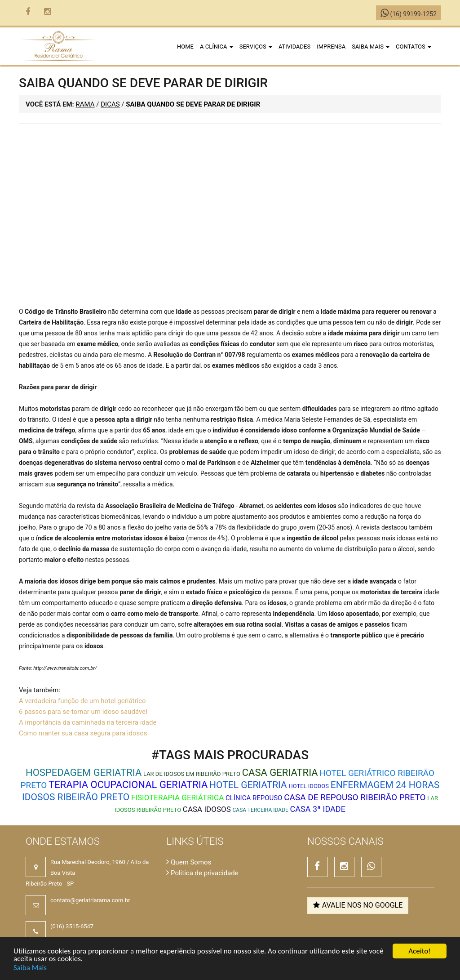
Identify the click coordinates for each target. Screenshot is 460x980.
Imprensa (331, 47)
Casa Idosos (207, 809)
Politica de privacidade (202, 873)
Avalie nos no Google (358, 905)
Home (185, 47)
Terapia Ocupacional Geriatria (128, 785)
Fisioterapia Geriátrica (177, 797)
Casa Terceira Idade (261, 810)
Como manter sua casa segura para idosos (83, 733)
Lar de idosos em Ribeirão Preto (192, 774)
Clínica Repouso (254, 798)
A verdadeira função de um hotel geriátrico (82, 701)
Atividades (294, 47)
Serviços (256, 47)
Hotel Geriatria (248, 785)
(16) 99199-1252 (409, 14)
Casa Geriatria (280, 773)
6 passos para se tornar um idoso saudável (83, 712)
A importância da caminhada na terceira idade (88, 722)
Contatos (414, 47)
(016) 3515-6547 (72, 926)
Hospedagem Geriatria (84, 773)
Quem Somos (189, 862)
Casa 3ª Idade (318, 809)
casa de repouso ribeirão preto (355, 797)
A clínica (217, 47)
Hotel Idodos (309, 786)
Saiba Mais (30, 968)
